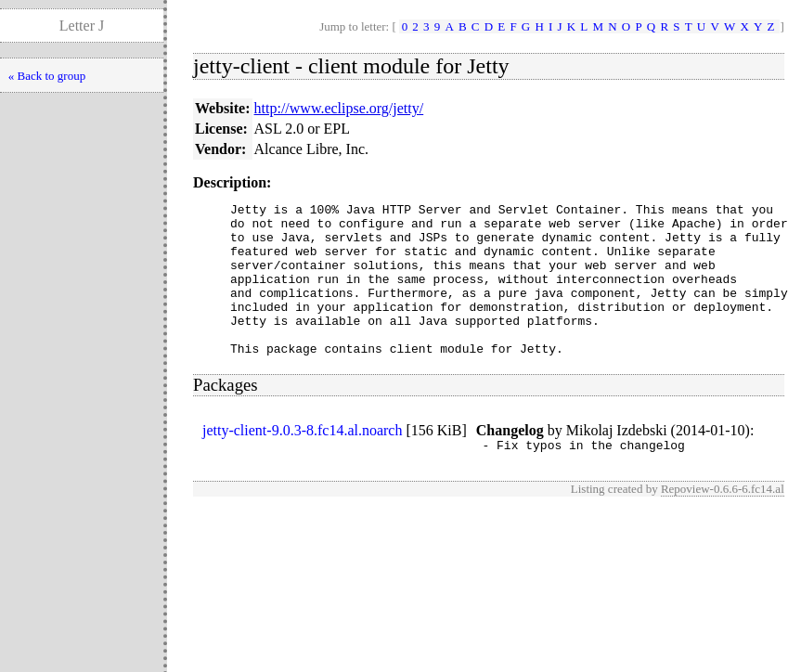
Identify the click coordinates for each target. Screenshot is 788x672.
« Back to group (47, 76)
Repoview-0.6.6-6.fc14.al (723, 522)
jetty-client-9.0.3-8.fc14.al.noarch (302, 461)
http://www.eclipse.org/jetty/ (339, 108)
